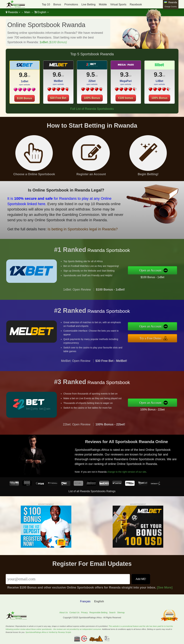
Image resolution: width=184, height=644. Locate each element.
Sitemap (121, 613)
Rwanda (13, 12)
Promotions (71, 4)
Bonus (57, 4)
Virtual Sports (118, 4)
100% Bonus (92, 98)
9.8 (23, 75)
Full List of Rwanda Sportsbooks (92, 109)
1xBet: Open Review (77, 294)
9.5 (91, 75)
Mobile (103, 4)
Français (85, 601)
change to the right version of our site (131, 470)
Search (112, 613)
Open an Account (155, 270)
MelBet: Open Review (76, 365)
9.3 (124, 75)
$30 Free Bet (58, 98)
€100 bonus (126, 98)
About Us (63, 613)
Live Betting (89, 4)
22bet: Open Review (77, 428)
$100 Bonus (25, 98)
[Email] (68, 579)
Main (27, 12)
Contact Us (74, 613)
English (41, 12)
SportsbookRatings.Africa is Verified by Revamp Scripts (48, 632)
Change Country (171, 7)
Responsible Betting (98, 613)
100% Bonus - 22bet (157, 409)
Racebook (136, 4)
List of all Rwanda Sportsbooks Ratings (92, 491)
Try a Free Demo (155, 338)
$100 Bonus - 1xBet (157, 277)
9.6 (57, 75)
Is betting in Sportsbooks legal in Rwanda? (77, 227)
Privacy (84, 613)
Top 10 (46, 4)
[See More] (165, 588)
